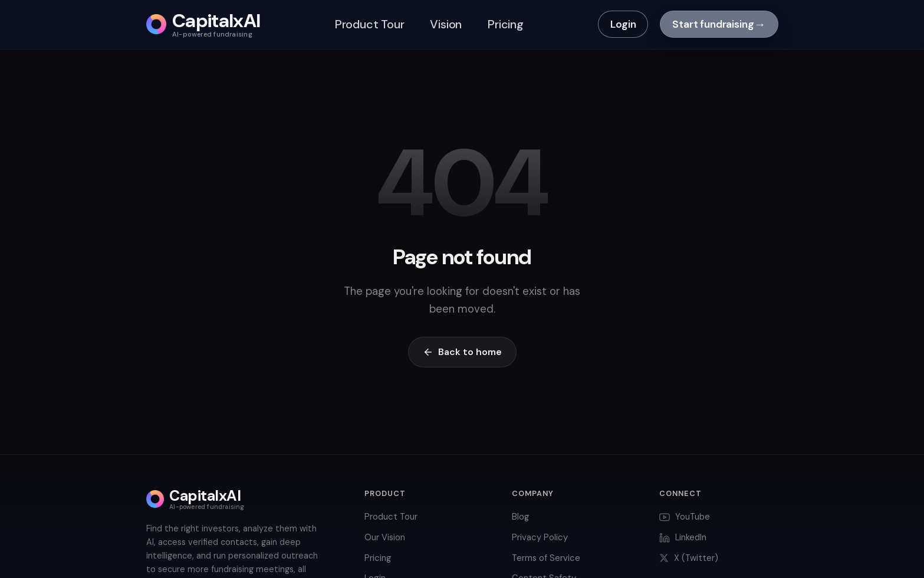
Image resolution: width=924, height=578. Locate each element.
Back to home (462, 352)
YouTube (685, 517)
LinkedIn (683, 537)
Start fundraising (719, 24)
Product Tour (370, 24)
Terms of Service (546, 558)
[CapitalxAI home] (203, 24)
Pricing (506, 24)
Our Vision (385, 537)
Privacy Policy (540, 537)
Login (623, 24)
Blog (521, 517)
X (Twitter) (689, 558)
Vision (446, 24)
